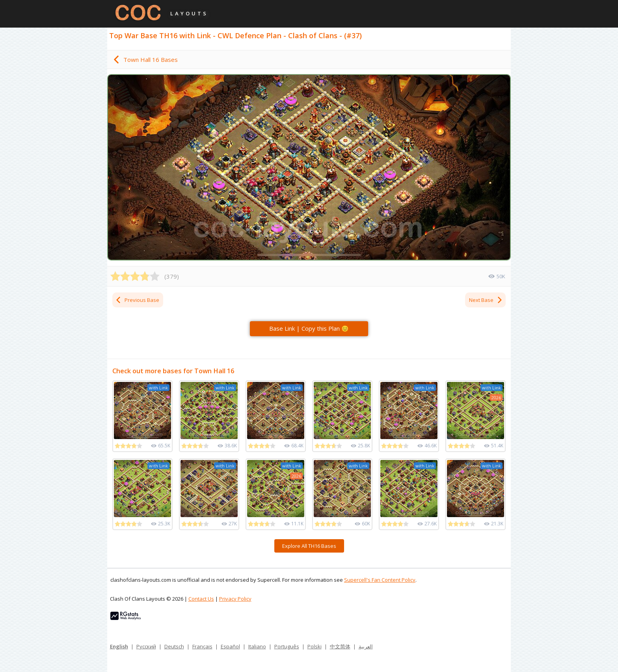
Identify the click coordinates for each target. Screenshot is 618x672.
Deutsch (174, 646)
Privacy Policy (235, 599)
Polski (315, 646)
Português (287, 646)
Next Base (486, 300)
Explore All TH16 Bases (309, 546)
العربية (366, 646)
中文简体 (340, 646)
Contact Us (201, 599)
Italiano (257, 646)
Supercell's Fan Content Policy (380, 580)
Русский (146, 646)
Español (230, 646)
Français (202, 646)
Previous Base (137, 300)
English (119, 646)
